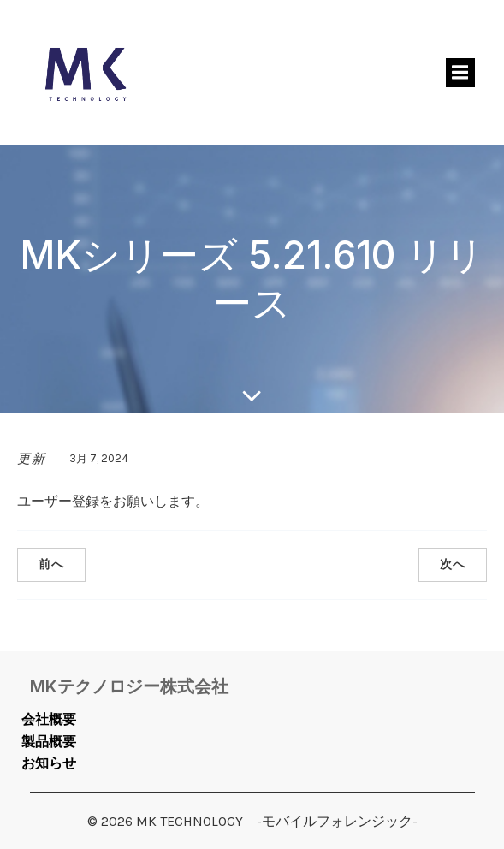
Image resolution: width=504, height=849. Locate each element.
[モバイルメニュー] (460, 73)
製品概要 (49, 742)
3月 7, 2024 (99, 458)
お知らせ (49, 763)
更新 (32, 459)
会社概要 (49, 719)
